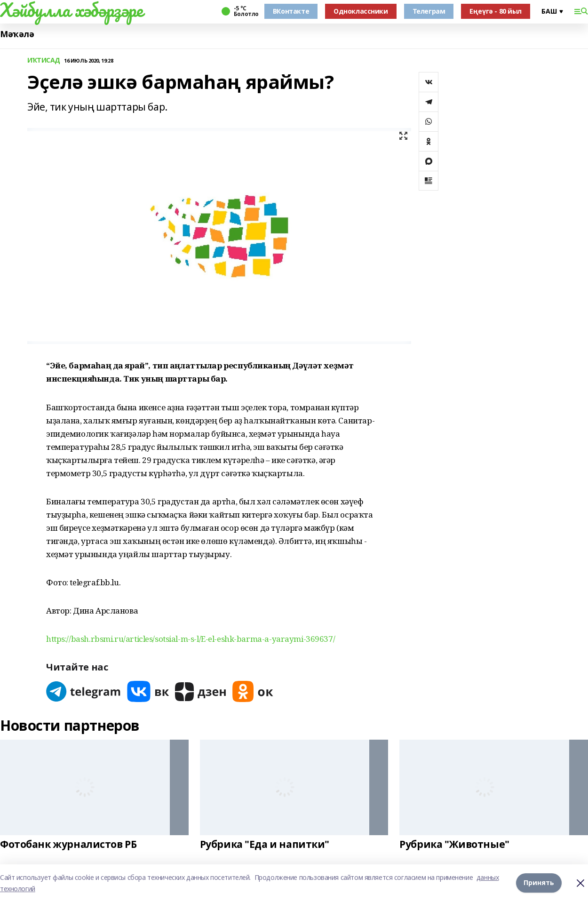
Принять (539, 883)
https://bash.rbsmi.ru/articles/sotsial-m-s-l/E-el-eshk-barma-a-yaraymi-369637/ (191, 639)
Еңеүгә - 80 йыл (496, 11)
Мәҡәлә (17, 34)
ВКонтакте (291, 11)
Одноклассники (361, 11)
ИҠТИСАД (44, 60)
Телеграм (429, 11)
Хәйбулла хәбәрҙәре (71, 10)
